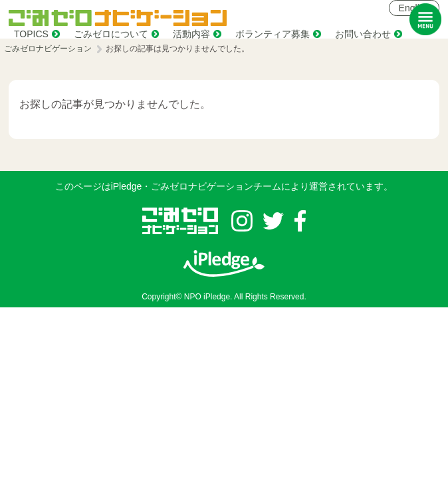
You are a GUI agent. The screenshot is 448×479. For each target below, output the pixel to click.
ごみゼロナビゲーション (48, 49)
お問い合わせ (363, 34)
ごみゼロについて (111, 34)
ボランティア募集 (273, 34)
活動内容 (191, 34)
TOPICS (31, 34)
